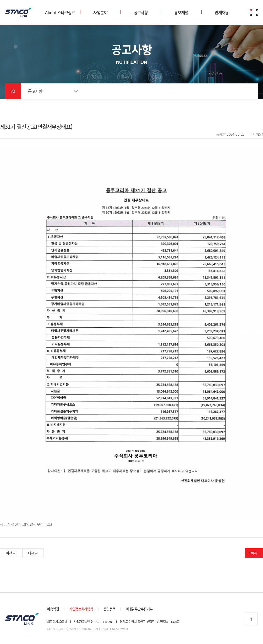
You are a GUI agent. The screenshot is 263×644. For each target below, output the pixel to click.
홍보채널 (181, 12)
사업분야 (100, 12)
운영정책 (109, 608)
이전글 (11, 551)
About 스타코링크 (60, 12)
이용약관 (53, 608)
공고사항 (141, 12)
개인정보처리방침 (81, 608)
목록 (254, 551)
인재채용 (222, 12)
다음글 (33, 551)
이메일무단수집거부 (139, 608)
